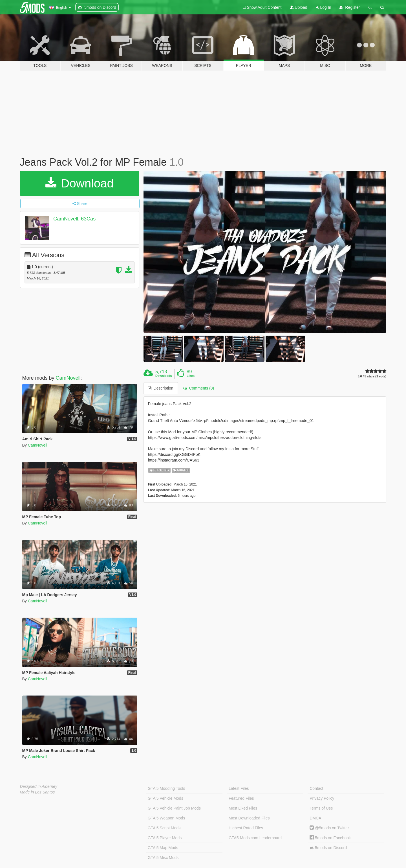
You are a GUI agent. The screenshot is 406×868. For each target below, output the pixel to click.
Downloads (164, 376)
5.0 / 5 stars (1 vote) (372, 376)
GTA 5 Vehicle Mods (166, 798)
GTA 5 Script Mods (164, 828)
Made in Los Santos (37, 792)
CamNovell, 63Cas (74, 219)
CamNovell (68, 378)
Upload (298, 7)
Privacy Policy (322, 798)
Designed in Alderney (39, 786)
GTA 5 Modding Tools (166, 788)
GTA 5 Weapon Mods (166, 818)
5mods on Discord (328, 848)
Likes (191, 376)
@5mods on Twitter (329, 828)
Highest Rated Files (246, 828)
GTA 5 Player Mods (165, 838)
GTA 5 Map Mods (163, 848)
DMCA (315, 818)
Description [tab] (161, 388)
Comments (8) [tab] (198, 388)
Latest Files (239, 788)
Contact (316, 788)
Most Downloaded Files (249, 818)
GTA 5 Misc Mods (163, 858)
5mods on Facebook (330, 838)
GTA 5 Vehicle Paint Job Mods (174, 808)
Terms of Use (321, 808)
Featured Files (241, 798)
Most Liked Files (243, 808)
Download (79, 183)
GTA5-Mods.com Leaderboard (255, 838)
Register (350, 7)
